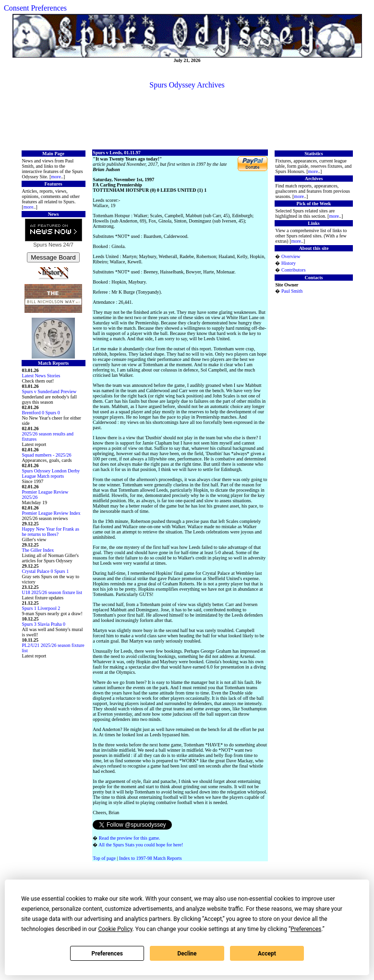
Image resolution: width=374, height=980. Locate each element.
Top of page (104, 858)
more (56, 177)
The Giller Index (38, 550)
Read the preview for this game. (130, 838)
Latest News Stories (41, 376)
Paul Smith (292, 291)
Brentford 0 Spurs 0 (41, 413)
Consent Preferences (35, 8)
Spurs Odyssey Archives (187, 85)
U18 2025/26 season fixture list (52, 592)
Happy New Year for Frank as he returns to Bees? (51, 532)
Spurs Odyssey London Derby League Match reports (51, 473)
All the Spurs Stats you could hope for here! (141, 845)
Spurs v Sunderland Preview (49, 391)
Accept (267, 954)
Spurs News (47, 245)
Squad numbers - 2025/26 (47, 455)
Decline (187, 954)
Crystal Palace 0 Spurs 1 (46, 571)
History (289, 263)
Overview (291, 256)
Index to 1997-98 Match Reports (151, 858)
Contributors (294, 270)
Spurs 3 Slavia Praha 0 (44, 624)
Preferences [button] (306, 929)
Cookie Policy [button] (115, 929)
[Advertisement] (187, 119)
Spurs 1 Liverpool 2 (41, 608)
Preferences (107, 954)
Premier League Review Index (51, 513)
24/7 (67, 245)
